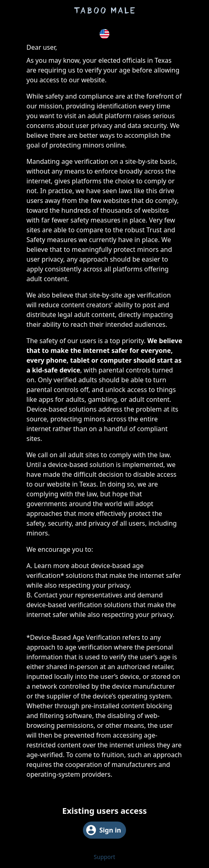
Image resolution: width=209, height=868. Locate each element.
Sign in (103, 830)
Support (105, 857)
